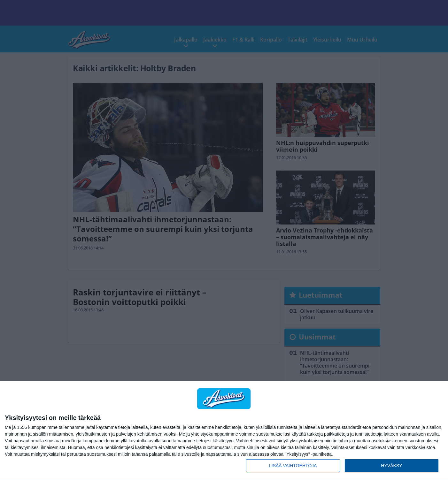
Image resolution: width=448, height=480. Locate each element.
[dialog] (224, 431)
